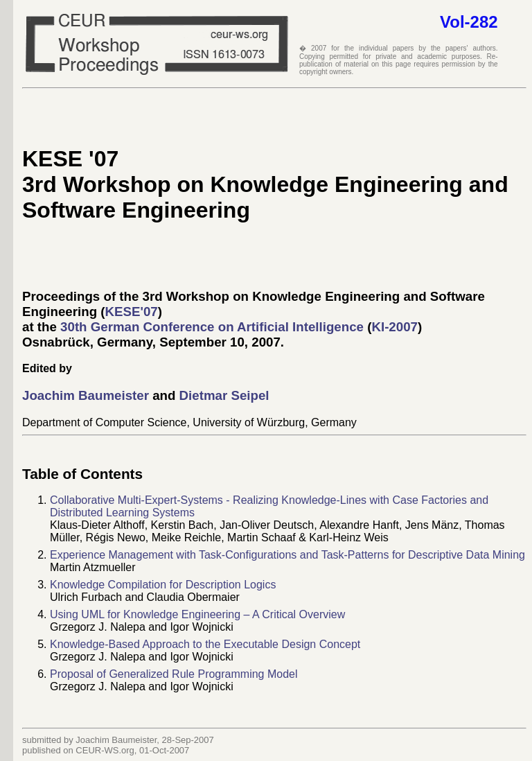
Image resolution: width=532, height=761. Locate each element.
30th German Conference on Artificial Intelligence (212, 327)
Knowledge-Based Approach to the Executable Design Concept (205, 644)
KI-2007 (394, 327)
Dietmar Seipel (224, 395)
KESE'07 (132, 312)
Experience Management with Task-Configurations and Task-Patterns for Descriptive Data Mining (287, 555)
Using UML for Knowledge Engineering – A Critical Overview (197, 614)
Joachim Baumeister (87, 395)
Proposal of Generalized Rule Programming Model (174, 674)
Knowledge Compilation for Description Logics (163, 585)
